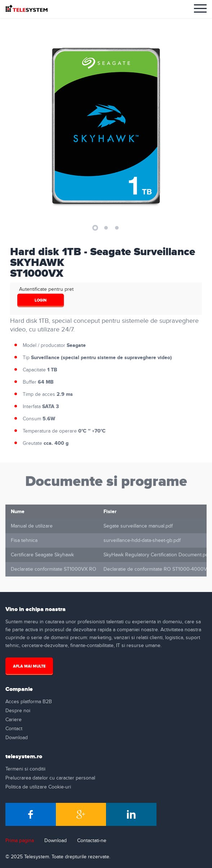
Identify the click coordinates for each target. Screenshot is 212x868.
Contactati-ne (92, 841)
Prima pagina (20, 841)
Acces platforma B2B (29, 702)
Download (17, 738)
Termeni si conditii (25, 769)
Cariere (14, 720)
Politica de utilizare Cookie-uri (38, 787)
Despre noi (18, 711)
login (41, 300)
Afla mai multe (29, 666)
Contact (14, 729)
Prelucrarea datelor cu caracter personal (50, 778)
